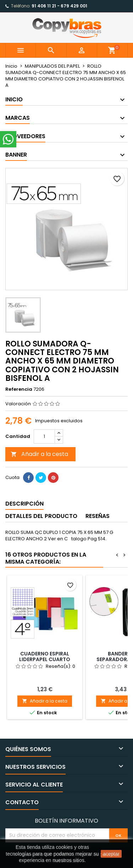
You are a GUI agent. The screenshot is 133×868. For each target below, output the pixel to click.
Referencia (19, 389)
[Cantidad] (44, 436)
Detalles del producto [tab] (41, 516)
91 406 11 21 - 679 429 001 (59, 6)
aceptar (111, 854)
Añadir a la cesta (39, 454)
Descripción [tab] (24, 504)
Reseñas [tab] (98, 516)
